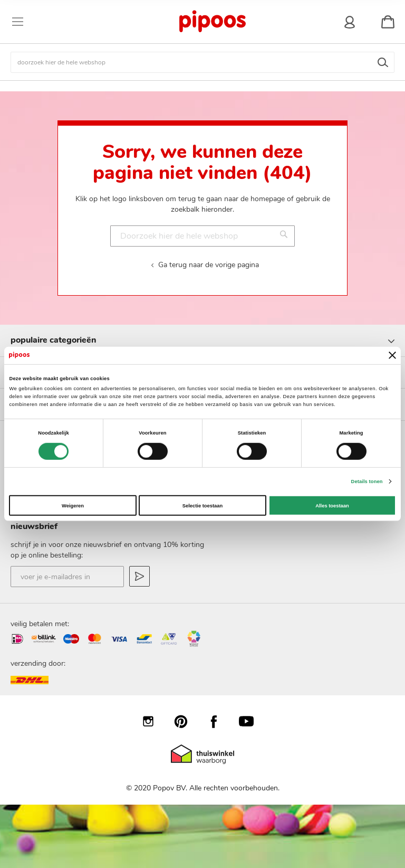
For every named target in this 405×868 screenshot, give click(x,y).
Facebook (219, 721)
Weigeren (73, 505)
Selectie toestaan (202, 505)
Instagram (153, 721)
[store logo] (212, 22)
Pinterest (186, 721)
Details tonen (367, 482)
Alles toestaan (332, 505)
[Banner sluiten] (392, 355)
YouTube (252, 721)
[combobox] (202, 62)
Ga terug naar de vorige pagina (209, 265)
